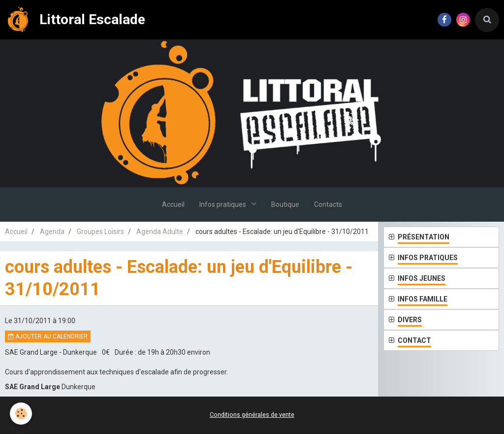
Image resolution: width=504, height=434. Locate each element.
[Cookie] (21, 414)
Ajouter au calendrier (48, 336)
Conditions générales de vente (252, 415)
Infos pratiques (223, 204)
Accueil (173, 204)
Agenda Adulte (160, 232)
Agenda (52, 232)
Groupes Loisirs (100, 232)
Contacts (328, 204)
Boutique (285, 204)
